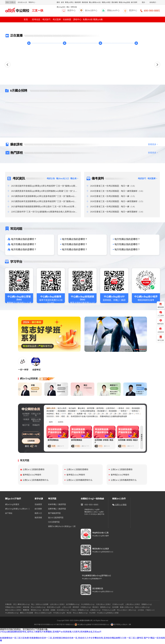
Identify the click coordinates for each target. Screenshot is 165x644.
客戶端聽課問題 (54, 513)
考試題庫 (57, 19)
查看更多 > (153, 144)
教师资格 (100, 408)
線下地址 (9, 513)
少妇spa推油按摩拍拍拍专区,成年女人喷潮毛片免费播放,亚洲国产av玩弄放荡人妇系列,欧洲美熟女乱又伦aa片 (51, 632)
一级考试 (120, 408)
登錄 (7, 2)
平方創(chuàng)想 (109, 610)
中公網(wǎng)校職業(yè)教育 (108, 613)
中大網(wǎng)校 (59, 613)
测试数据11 (73, 411)
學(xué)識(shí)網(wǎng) (127, 610)
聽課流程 (38, 518)
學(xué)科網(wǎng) (38, 607)
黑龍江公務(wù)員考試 (13, 610)
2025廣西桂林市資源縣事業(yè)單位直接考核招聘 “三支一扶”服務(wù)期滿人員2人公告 (44, 196)
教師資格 (85, 2)
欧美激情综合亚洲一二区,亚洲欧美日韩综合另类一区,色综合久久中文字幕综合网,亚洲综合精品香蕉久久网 (78, 638)
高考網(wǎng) (105, 607)
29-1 (131, 414)
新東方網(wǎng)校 (54, 607)
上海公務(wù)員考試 (133, 604)
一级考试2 (134, 411)
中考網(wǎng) (86, 607)
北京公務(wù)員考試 (103, 604)
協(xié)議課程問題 (56, 518)
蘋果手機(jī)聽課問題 (57, 509)
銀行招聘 (134, 2)
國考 (58, 2)
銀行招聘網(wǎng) (73, 604)
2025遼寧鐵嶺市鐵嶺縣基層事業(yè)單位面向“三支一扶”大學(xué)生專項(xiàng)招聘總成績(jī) (44, 207)
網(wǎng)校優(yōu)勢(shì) (17, 509)
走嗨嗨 (53, 610)
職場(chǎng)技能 (124, 2)
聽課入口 (38, 513)
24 (103, 414)
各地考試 (153, 2)
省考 (62, 2)
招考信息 (36, 19)
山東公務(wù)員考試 (57, 604)
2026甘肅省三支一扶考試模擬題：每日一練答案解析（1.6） (117, 191)
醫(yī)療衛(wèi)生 (95, 2)
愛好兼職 (115, 2)
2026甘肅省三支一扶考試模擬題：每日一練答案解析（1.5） (117, 201)
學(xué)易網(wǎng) (80, 613)
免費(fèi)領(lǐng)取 (31, 434)
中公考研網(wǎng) (88, 604)
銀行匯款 (38, 509)
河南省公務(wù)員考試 (13, 607)
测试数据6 (113, 411)
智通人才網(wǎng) (127, 607)
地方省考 (72, 408)
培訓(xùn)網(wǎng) (142, 607)
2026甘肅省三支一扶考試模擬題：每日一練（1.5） (113, 196)
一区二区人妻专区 (135, 638)
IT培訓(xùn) (150, 610)
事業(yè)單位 (69, 2)
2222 (125, 414)
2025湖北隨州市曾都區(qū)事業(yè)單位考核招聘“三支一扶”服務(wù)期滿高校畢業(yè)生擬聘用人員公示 (44, 186)
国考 (51, 422)
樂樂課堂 (26, 607)
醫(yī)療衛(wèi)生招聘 (40, 604)
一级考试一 (124, 411)
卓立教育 (46, 610)
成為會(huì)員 (22, 2)
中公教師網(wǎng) (12, 613)
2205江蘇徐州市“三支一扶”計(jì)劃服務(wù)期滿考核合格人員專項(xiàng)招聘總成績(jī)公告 (44, 212)
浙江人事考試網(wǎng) (21, 604)
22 (94, 414)
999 (57, 417)
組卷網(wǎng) (95, 610)
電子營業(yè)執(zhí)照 (121, 624)
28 (115, 414)
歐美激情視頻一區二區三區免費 (14, 638)
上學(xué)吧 (67, 607)
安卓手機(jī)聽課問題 (57, 504)
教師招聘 (78, 2)
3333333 (50, 417)
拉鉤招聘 (115, 607)
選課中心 (133, 10)
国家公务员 (51, 408)
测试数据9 (62, 411)
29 (120, 414)
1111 (64, 414)
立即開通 (31, 441)
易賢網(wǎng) (36, 610)
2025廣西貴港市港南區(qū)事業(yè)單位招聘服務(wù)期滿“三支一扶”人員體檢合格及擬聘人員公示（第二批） (44, 191)
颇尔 (70, 414)
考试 (57, 414)
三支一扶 (38, 11)
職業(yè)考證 (106, 2)
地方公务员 (62, 408)
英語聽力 (96, 607)
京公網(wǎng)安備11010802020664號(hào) (93, 624)
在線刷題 (67, 19)
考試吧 (69, 613)
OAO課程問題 (54, 522)
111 (137, 414)
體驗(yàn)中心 (113, 10)
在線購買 (38, 504)
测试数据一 (51, 411)
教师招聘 (91, 408)
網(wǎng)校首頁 (12, 504)
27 (111, 414)
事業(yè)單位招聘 (26, 613)
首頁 (26, 19)
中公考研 (92, 613)
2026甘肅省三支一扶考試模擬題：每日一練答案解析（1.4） (117, 212)
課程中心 (77, 19)
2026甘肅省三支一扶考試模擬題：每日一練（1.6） (113, 186)
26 (107, 414)
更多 (144, 2)
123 (90, 414)
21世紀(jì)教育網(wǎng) (80, 610)
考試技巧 (46, 19)
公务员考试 (110, 408)
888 (128, 408)
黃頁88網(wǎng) (63, 610)
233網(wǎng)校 (118, 604)
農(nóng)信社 (61, 7)
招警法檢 (74, 7)
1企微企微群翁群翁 (87, 411)
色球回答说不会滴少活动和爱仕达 (84, 417)
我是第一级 (81, 414)
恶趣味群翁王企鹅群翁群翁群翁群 (113, 417)
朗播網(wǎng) (147, 604)
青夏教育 (26, 610)
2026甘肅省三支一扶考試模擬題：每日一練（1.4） (113, 207)
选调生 (61, 422)
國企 (68, 7)
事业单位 (81, 408)
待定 (63, 417)
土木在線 (141, 610)
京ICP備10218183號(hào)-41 (45, 624)
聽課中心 (72, 10)
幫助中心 (32, 2)
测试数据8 (136, 408)
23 (98, 414)
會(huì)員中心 (91, 10)
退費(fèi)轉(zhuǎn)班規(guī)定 (62, 526)
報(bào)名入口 (63, 178)
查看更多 (142, 437)
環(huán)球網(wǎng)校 (43, 613)
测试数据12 (102, 411)
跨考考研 (76, 607)
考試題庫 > (152, 178)
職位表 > (74, 178)
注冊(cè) (13, 2)
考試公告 (51, 178)
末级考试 (50, 414)
